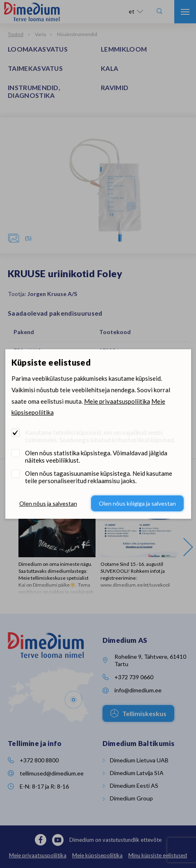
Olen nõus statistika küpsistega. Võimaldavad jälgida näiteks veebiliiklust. (96, 457)
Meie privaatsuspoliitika (117, 401)
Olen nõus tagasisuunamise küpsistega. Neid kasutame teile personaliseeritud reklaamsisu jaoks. (99, 477)
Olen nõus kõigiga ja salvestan (137, 503)
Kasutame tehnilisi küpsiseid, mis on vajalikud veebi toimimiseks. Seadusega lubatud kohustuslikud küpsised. (100, 436)
